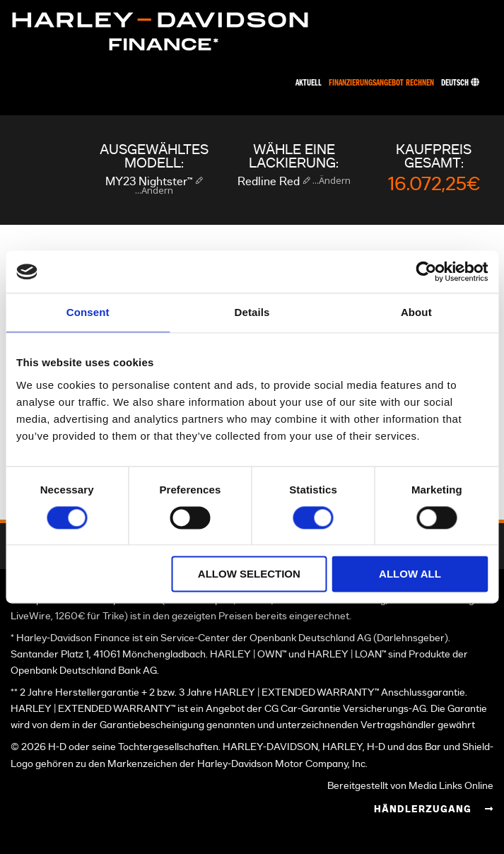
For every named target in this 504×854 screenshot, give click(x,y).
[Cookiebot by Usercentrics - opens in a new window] (426, 271)
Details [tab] (252, 312)
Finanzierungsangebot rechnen (381, 83)
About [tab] (416, 312)
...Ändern (154, 190)
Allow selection (249, 574)
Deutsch (460, 83)
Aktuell (309, 83)
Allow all (410, 574)
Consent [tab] (88, 312)
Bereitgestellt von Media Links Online (410, 786)
